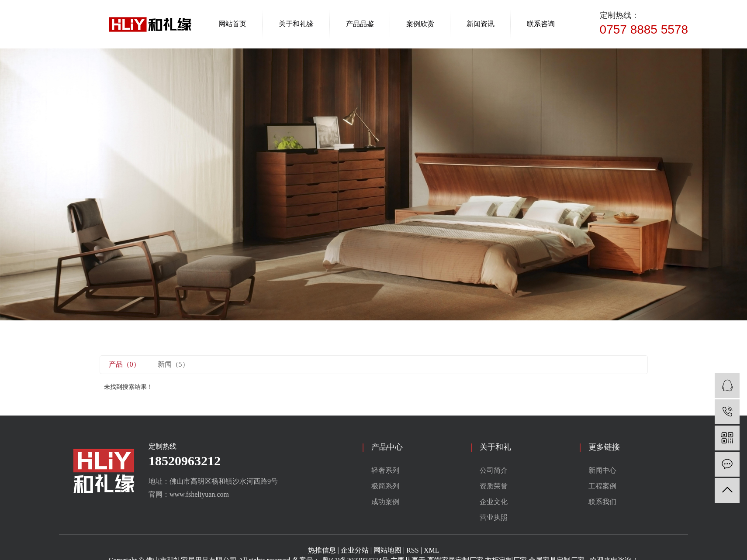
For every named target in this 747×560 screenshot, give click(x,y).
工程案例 (602, 486)
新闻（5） (173, 364)
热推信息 (322, 550)
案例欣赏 (420, 24)
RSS (412, 550)
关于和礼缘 (296, 24)
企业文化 (494, 502)
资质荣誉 (494, 486)
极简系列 (385, 486)
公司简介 (494, 470)
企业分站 (355, 550)
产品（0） (125, 364)
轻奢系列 (385, 470)
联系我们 (602, 502)
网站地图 (387, 550)
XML (432, 550)
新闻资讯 (481, 24)
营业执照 (494, 517)
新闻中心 (602, 470)
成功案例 (385, 502)
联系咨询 (541, 24)
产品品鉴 (360, 24)
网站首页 (232, 24)
